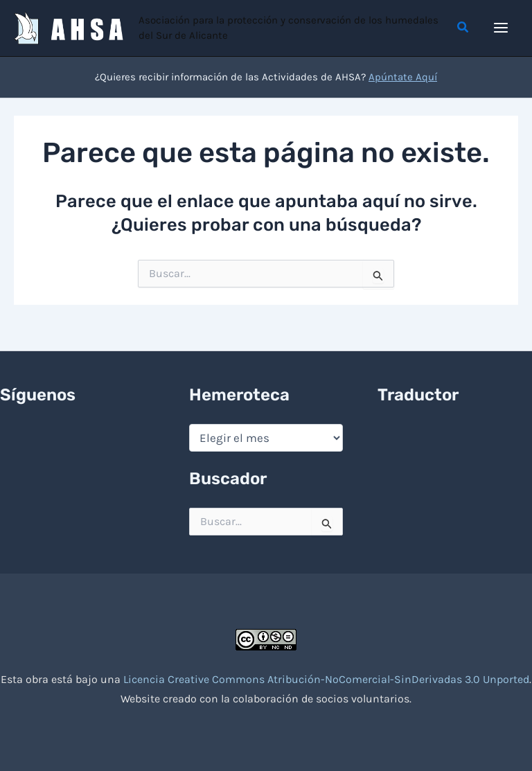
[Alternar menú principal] (502, 28)
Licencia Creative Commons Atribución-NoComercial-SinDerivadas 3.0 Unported (326, 679)
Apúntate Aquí (403, 78)
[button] (463, 28)
